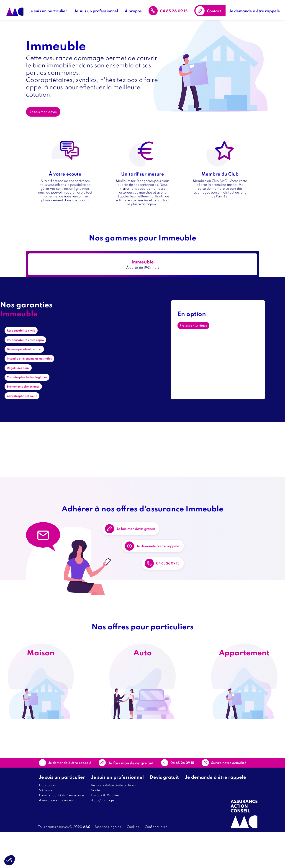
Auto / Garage (103, 836)
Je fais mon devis (46, 115)
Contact (216, 9)
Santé (96, 826)
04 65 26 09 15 (175, 9)
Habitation (47, 821)
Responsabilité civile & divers (114, 821)
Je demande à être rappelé (256, 9)
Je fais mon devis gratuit (145, 539)
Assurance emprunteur (56, 836)
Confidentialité (156, 862)
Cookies (133, 862)
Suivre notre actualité (218, 795)
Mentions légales (108, 862)
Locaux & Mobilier (105, 831)
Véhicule (46, 826)
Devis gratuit (164, 813)
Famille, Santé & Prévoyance (62, 831)
